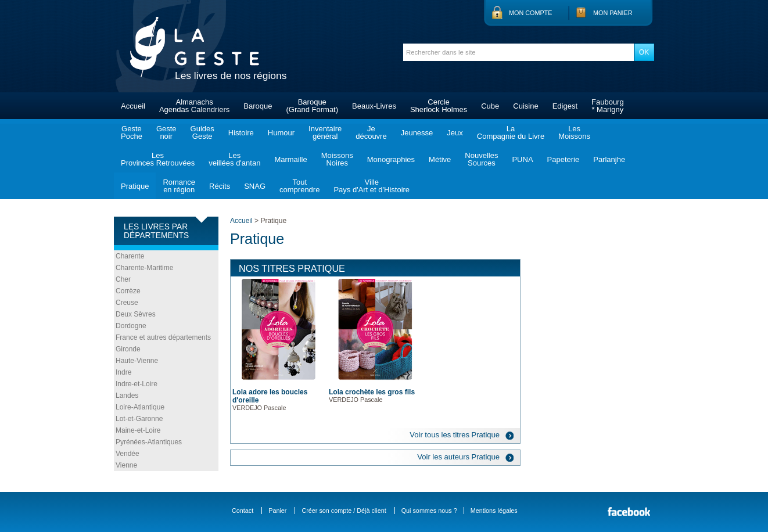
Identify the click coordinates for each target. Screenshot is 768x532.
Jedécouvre (371, 132)
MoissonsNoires (337, 159)
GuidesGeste (202, 132)
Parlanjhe (609, 159)
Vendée (128, 454)
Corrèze (128, 291)
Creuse (127, 303)
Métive (440, 159)
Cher (123, 279)
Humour (281, 133)
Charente (130, 256)
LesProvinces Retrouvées (158, 159)
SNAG (255, 186)
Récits (220, 186)
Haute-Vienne (137, 361)
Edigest (565, 106)
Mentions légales (494, 511)
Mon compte (530, 13)
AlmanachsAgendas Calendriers (194, 106)
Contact (243, 511)
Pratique (135, 186)
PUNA (522, 159)
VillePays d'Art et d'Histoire (372, 186)
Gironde (128, 349)
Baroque (258, 106)
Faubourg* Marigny (608, 106)
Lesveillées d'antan (234, 159)
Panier (277, 511)
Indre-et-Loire (137, 384)
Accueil (133, 106)
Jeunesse (417, 133)
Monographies (391, 159)
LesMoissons (574, 132)
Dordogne (131, 326)
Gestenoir (166, 132)
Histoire (241, 133)
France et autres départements (163, 337)
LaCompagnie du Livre (511, 132)
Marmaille (290, 159)
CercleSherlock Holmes (439, 106)
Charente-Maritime (144, 268)
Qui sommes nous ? (429, 511)
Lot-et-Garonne (139, 419)
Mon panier (613, 13)
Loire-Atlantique (140, 407)
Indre (123, 372)
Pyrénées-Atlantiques (149, 442)
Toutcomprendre (299, 186)
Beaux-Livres (374, 106)
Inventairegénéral (325, 132)
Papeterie (564, 159)
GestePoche (132, 132)
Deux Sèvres (136, 314)
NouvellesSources (481, 159)
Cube (490, 106)
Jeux (455, 133)
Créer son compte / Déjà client (344, 511)
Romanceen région (179, 186)
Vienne (126, 465)
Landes (127, 396)
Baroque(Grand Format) (312, 106)
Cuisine (525, 106)
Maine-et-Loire (138, 430)
